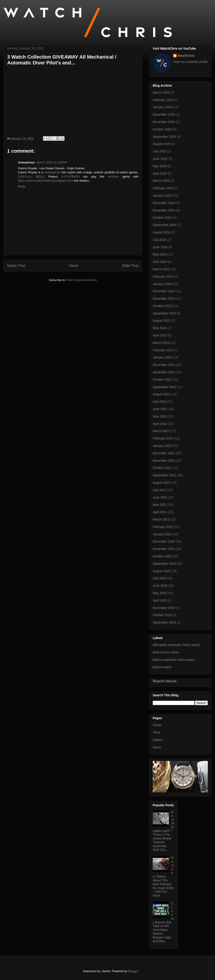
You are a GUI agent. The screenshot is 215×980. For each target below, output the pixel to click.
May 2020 (160, 593)
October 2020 (162, 556)
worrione (114, 177)
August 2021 (162, 483)
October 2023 (162, 306)
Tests (156, 732)
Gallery (158, 740)
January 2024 (162, 284)
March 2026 (161, 92)
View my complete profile (190, 62)
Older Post (130, 266)
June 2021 (160, 497)
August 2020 (162, 571)
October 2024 (162, 218)
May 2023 (160, 328)
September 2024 (164, 225)
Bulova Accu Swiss (166, 652)
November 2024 (164, 210)
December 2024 (164, 203)
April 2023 (160, 335)
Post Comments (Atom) (82, 280)
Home (74, 266)
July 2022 (159, 402)
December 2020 (164, 541)
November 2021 (164, 461)
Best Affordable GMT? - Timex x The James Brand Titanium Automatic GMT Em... (163, 831)
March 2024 (161, 269)
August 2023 (162, 321)
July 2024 (159, 240)
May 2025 (160, 166)
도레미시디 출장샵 (31, 177)
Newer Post (16, 266)
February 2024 (163, 277)
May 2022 (160, 416)
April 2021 (160, 512)
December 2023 (164, 291)
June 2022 (160, 409)
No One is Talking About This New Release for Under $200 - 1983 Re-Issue (163, 877)
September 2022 (164, 387)
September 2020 (164, 564)
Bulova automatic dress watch (174, 660)
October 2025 (162, 129)
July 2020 (159, 578)
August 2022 (162, 394)
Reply (22, 186)
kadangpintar (52, 172)
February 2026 (163, 100)
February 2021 (163, 527)
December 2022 (164, 365)
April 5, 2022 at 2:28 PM (52, 162)
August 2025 (162, 144)
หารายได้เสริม (70, 177)
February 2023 (163, 350)
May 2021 (160, 505)
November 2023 (164, 299)
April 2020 (160, 600)
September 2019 (164, 622)
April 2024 (160, 262)
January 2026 (162, 107)
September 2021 (164, 475)
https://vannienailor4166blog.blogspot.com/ (46, 181)
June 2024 (160, 247)
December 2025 (164, 114)
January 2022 (162, 446)
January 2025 (162, 196)
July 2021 (159, 490)
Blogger (133, 971)
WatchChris (186, 56)
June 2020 (160, 586)
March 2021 (161, 519)
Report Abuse (165, 681)
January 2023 (162, 357)
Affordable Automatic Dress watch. (177, 645)
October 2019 (162, 615)
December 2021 (164, 453)
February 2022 (163, 438)
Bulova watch (162, 667)
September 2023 (164, 313)
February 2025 (163, 188)
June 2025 (160, 159)
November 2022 (164, 372)
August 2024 (162, 232)
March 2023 (161, 343)
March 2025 (161, 181)
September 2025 (164, 137)
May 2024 (160, 254)
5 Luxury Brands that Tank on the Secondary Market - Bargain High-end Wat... (163, 922)
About (157, 747)
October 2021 (162, 468)
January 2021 (162, 534)
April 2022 (160, 424)
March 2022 (161, 431)
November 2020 (164, 549)
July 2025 (159, 151)
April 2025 (160, 174)
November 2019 (164, 608)
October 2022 (162, 380)
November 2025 (164, 122)
